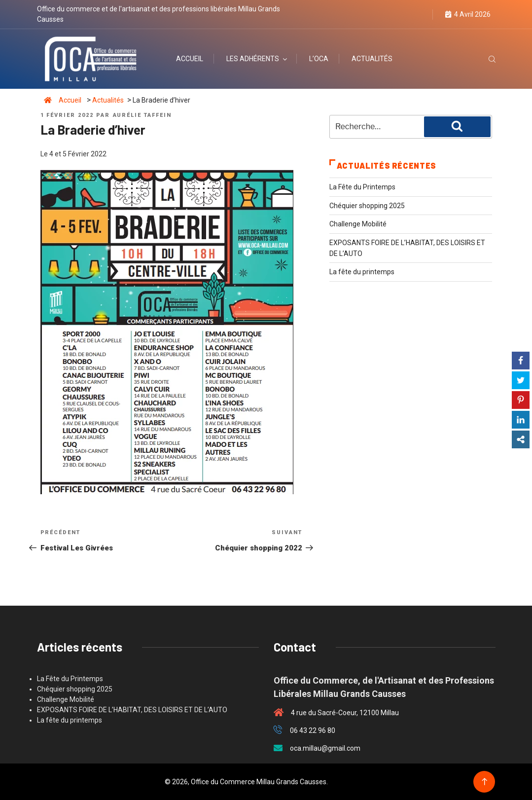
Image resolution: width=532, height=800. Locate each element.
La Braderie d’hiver (161, 100)
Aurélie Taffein (142, 115)
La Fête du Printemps (362, 187)
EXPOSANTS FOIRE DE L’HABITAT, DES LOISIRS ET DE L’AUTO (132, 710)
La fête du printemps (362, 272)
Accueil (190, 59)
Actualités (372, 59)
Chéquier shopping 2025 (367, 206)
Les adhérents (257, 59)
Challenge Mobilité (358, 224)
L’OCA (319, 59)
